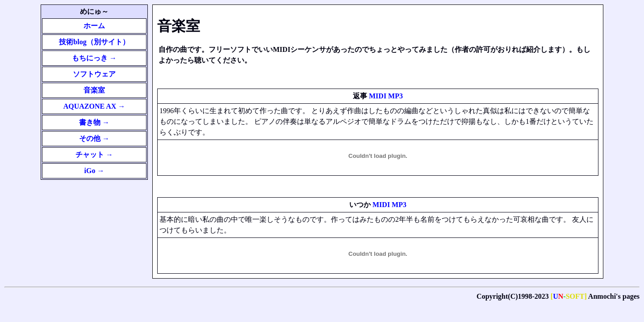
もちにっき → (94, 58)
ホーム (94, 26)
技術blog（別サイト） (94, 42)
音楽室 (94, 90)
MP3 (395, 96)
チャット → (94, 155)
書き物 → (94, 122)
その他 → (94, 138)
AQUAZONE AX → (94, 106)
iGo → (94, 171)
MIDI (378, 96)
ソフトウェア (94, 74)
